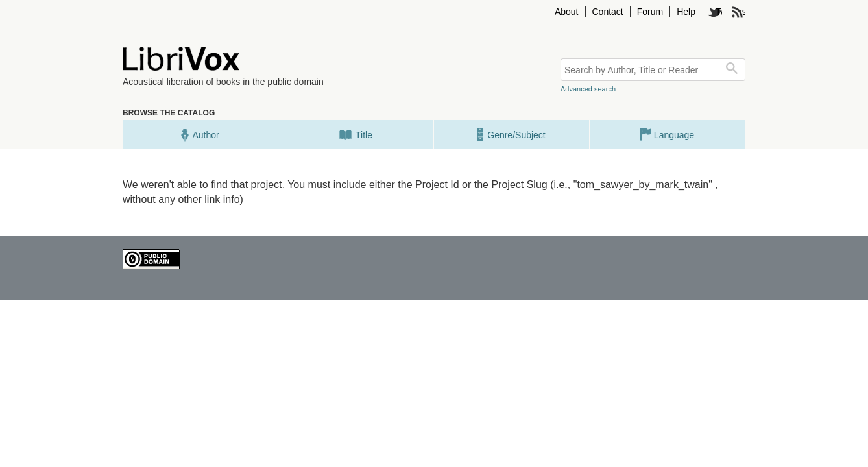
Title (356, 134)
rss (742, 12)
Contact (608, 12)
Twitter (719, 12)
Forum (650, 12)
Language (667, 134)
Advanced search (588, 89)
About (567, 12)
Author (200, 134)
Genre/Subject (512, 134)
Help (686, 12)
